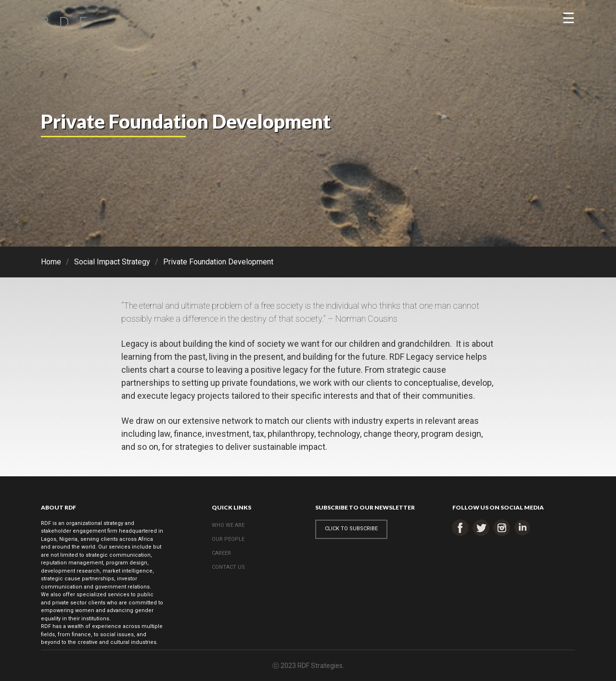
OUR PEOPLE (228, 539)
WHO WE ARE (228, 525)
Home (51, 262)
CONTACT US (228, 567)
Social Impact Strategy (112, 262)
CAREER (221, 553)
